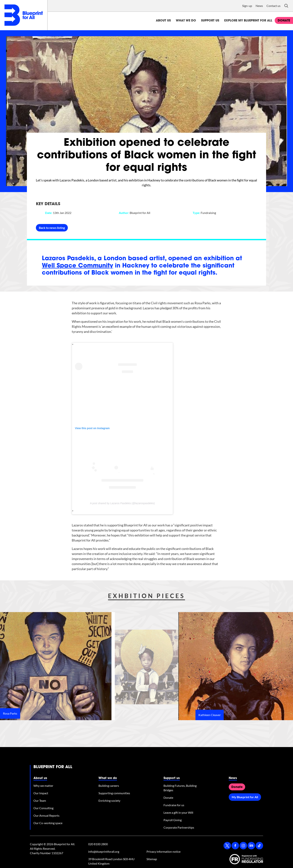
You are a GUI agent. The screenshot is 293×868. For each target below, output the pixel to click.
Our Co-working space (48, 823)
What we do (186, 21)
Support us (210, 21)
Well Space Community (77, 266)
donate (284, 21)
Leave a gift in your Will (178, 812)
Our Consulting (43, 808)
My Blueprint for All (245, 797)
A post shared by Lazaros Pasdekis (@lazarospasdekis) (122, 503)
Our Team (40, 801)
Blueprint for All (53, 767)
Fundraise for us (174, 805)
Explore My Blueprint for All (248, 21)
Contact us (273, 6)
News (259, 6)
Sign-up (247, 6)
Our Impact (41, 793)
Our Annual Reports (46, 815)
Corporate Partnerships (179, 827)
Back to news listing (52, 228)
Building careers (109, 786)
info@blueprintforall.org (104, 851)
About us (163, 21)
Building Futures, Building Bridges (180, 788)
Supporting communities (114, 793)
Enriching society (109, 801)
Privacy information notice (164, 851)
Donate (168, 798)
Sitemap (152, 859)
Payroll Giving (173, 820)
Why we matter (43, 786)
